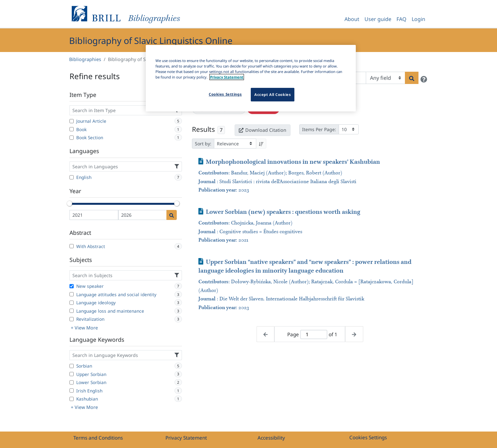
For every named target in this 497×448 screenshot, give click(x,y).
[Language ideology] (72, 303)
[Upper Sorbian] (72, 374)
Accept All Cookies (273, 94)
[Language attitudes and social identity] (72, 294)
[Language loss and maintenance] (72, 311)
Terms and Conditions (98, 438)
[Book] (72, 129)
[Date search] (172, 215)
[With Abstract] (72, 246)
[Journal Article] (72, 121)
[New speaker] (72, 286)
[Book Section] (72, 138)
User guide (378, 19)
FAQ (402, 19)
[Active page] (314, 334)
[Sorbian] (72, 366)
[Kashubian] (72, 399)
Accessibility (271, 438)
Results (203, 129)
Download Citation (262, 130)
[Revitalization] (72, 319)
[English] (72, 177)
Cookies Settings (368, 437)
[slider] (69, 203)
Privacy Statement (186, 438)
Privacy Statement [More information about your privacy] (227, 77)
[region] (251, 78)
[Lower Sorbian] (72, 382)
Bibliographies (85, 59)
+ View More (84, 328)
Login (418, 19)
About (352, 19)
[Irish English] (72, 391)
